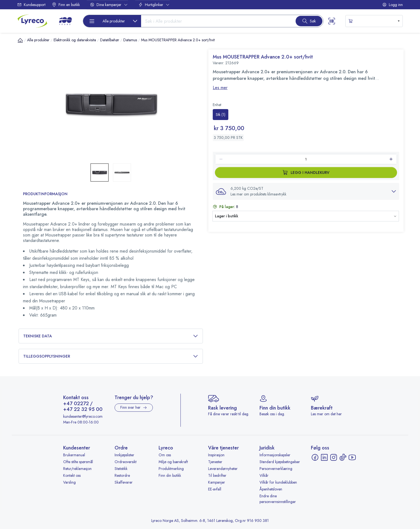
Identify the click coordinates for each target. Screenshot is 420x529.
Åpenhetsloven (271, 489)
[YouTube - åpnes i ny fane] (352, 457)
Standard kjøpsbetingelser (280, 462)
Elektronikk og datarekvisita (75, 40)
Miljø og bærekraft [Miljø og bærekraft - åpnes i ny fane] (173, 462)
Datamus (130, 40)
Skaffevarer (124, 482)
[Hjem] (20, 40)
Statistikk (121, 469)
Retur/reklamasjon (77, 469)
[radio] (221, 115)
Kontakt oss (72, 475)
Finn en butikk (66, 5)
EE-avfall (215, 489)
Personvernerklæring (276, 469)
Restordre (122, 475)
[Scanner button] (332, 21)
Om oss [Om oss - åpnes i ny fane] (165, 455)
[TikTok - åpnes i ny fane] (343, 457)
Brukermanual (74, 455)
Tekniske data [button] (111, 336)
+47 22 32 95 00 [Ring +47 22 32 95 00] (83, 410)
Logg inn (393, 5)
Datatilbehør (110, 40)
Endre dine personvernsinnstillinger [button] (278, 499)
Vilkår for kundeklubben (278, 482)
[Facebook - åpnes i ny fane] (315, 457)
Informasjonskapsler (275, 455)
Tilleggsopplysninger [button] (111, 356)
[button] (306, 191)
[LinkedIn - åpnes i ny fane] (324, 457)
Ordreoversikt (126, 462)
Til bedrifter (217, 475)
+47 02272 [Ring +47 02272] (76, 404)
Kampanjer (217, 482)
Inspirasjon (216, 455)
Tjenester (215, 462)
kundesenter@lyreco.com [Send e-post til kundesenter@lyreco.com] (83, 416)
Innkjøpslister (124, 455)
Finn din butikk (170, 475)
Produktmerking (171, 469)
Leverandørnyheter (223, 469)
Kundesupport (31, 5)
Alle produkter (38, 40)
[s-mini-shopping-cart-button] (374, 21)
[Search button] (309, 21)
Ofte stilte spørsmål (78, 462)
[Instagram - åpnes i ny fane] (334, 457)
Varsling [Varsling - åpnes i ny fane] (69, 482)
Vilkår (264, 475)
